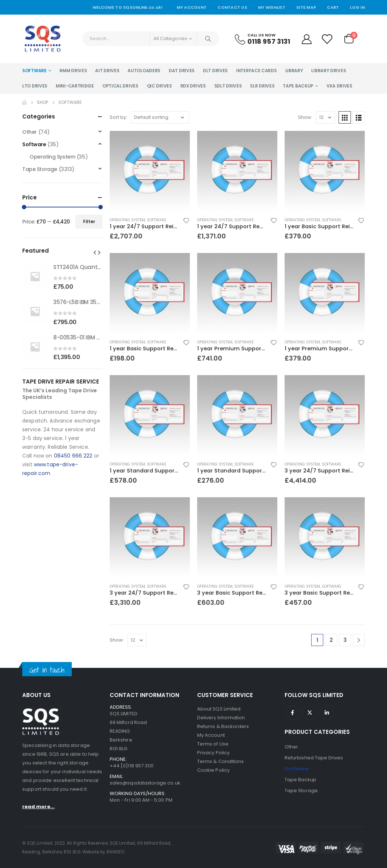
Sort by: (118, 117)
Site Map (306, 7)
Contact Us (232, 7)
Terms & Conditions (220, 761)
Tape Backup (298, 86)
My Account (192, 7)
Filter (89, 221)
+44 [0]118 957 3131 (132, 766)
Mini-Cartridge (75, 86)
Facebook (293, 713)
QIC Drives (159, 86)
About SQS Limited (219, 709)
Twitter (310, 713)
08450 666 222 (73, 456)
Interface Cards (257, 71)
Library (294, 71)
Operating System (127, 220)
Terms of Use (213, 744)
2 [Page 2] (331, 640)
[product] (150, 171)
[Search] (208, 39)
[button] (95, 252)
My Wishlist (272, 7)
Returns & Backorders (223, 726)
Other (30, 132)
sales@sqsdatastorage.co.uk (145, 783)
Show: (305, 117)
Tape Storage (40, 169)
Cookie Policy (213, 770)
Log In (357, 7)
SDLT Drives (228, 86)
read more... (38, 807)
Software (34, 71)
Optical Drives (120, 86)
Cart (333, 7)
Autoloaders (144, 71)
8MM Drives (73, 71)
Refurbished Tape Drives (314, 758)
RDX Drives (193, 86)
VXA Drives (339, 86)
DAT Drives (182, 71)
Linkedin (327, 713)
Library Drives (329, 71)
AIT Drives (107, 71)
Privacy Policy (213, 753)
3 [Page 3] (345, 640)
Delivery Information (221, 718)
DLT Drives (215, 71)
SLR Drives (262, 86)
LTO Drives (35, 86)
